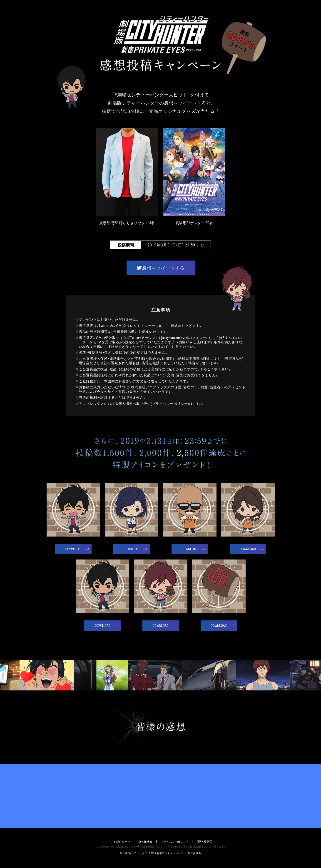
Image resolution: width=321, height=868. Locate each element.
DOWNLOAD (73, 549)
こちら (198, 404)
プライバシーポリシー (174, 842)
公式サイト (160, 796)
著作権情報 (145, 842)
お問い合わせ (122, 842)
